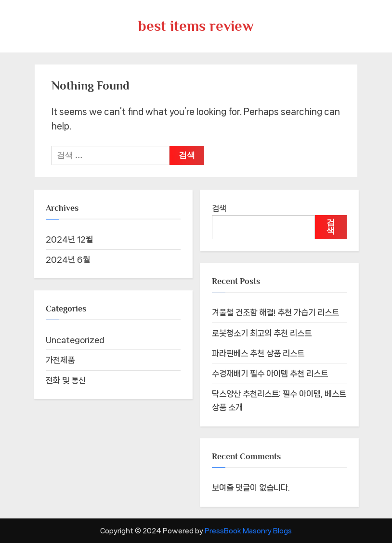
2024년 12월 (69, 239)
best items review (196, 26)
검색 (219, 208)
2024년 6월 (68, 259)
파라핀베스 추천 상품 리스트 (258, 353)
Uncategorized (75, 340)
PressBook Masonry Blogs (248, 531)
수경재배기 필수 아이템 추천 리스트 (270, 374)
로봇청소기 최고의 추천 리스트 (262, 333)
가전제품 (60, 360)
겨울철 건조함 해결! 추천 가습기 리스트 (275, 312)
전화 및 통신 (66, 380)
